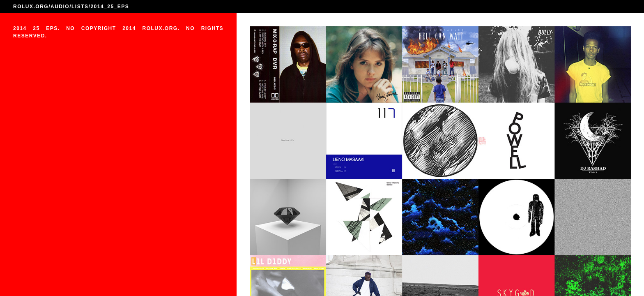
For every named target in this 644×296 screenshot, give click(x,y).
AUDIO (60, 7)
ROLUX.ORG (31, 7)
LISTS (80, 7)
